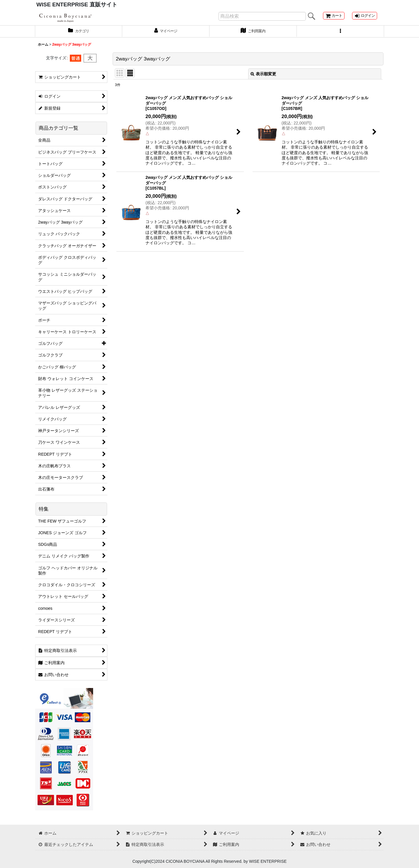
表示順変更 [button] (263, 79)
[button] (340, 36)
